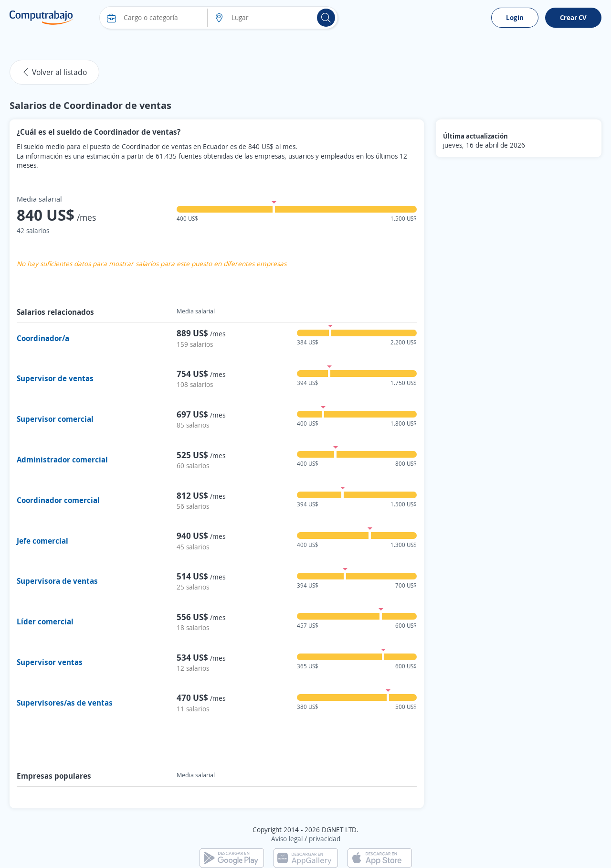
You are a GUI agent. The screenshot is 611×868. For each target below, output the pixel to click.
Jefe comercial (42, 541)
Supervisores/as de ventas (65, 703)
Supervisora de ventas (57, 581)
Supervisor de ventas (55, 378)
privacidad (325, 839)
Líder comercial (45, 622)
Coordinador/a (43, 338)
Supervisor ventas (50, 662)
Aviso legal (287, 839)
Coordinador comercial (58, 500)
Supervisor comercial (55, 419)
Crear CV (573, 17)
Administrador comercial (62, 460)
